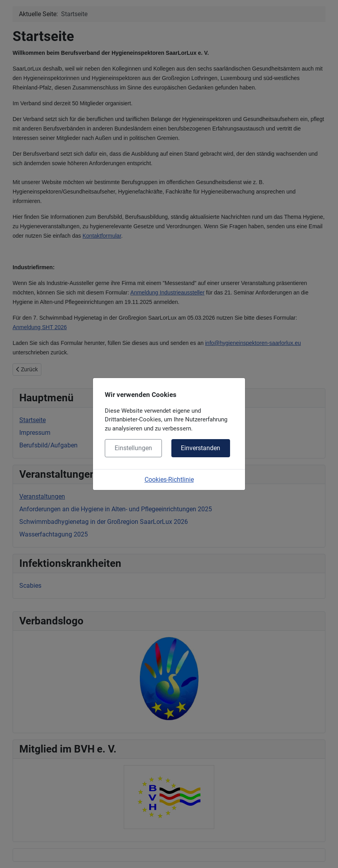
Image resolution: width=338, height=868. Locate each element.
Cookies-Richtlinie (169, 480)
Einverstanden (201, 448)
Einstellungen (133, 448)
